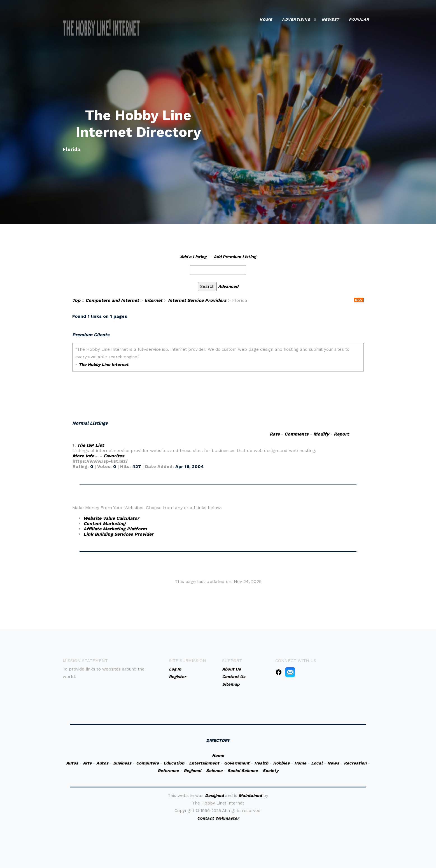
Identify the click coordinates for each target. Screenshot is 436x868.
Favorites (114, 456)
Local (317, 763)
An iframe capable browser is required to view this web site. (218, 378)
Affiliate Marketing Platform (115, 529)
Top (76, 300)
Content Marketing (104, 524)
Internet (153, 300)
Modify (321, 434)
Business (122, 763)
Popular (359, 19)
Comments (297, 434)
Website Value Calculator (111, 518)
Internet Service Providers (197, 300)
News (333, 763)
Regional (193, 771)
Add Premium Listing (235, 257)
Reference (168, 771)
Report (341, 434)
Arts (87, 763)
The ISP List (90, 445)
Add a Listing (193, 257)
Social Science (243, 771)
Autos (72, 763)
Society (271, 771)
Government (237, 763)
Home (266, 19)
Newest (331, 19)
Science (214, 771)
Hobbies (281, 763)
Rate (275, 434)
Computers (147, 763)
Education (174, 763)
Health (261, 763)
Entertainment (204, 763)
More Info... (86, 456)
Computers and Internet (112, 300)
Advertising (296, 19)
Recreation (355, 763)
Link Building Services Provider (118, 534)
